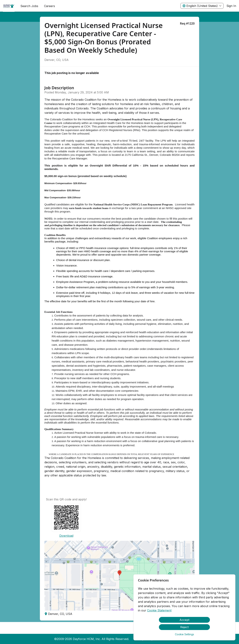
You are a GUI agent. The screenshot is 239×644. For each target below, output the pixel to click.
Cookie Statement (159, 610)
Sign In (231, 6)
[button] (119, 576)
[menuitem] (9, 6)
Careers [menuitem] (50, 6)
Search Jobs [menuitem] (29, 6)
